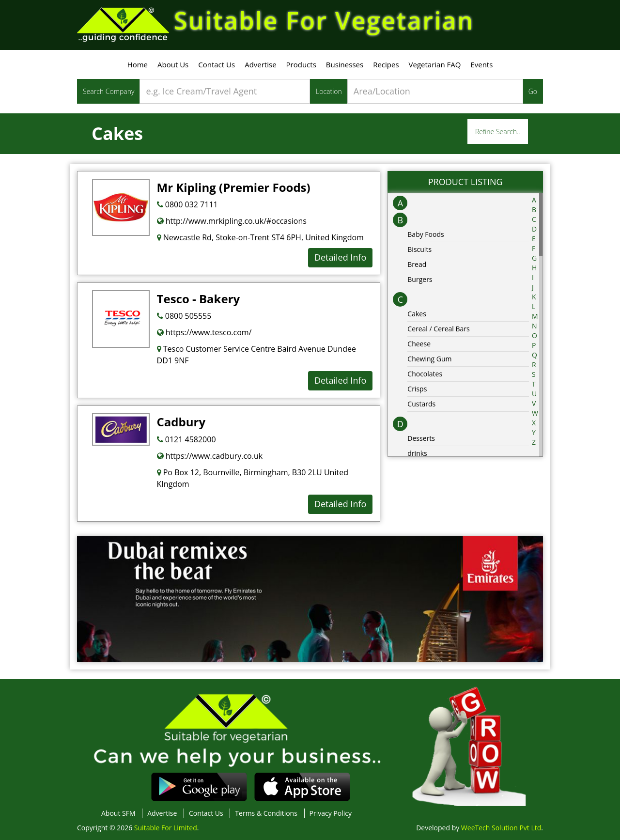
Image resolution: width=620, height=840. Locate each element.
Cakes (417, 314)
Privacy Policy (331, 813)
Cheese (419, 344)
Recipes (386, 64)
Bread (417, 264)
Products (301, 64)
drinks (417, 453)
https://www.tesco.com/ (204, 332)
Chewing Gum (429, 359)
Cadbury (181, 422)
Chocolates (425, 374)
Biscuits (419, 249)
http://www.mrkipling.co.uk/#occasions (232, 221)
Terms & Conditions (266, 813)
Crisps (417, 389)
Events (481, 64)
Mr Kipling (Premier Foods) (234, 187)
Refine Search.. (498, 132)
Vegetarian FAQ (435, 64)
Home (138, 64)
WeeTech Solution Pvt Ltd (501, 828)
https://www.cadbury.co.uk (210, 456)
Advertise (260, 64)
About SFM (118, 813)
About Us (173, 64)
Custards (421, 404)
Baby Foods (426, 234)
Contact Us (217, 64)
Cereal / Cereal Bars (438, 329)
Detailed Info (340, 257)
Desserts (421, 438)
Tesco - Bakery (199, 299)
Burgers (420, 279)
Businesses (345, 64)
